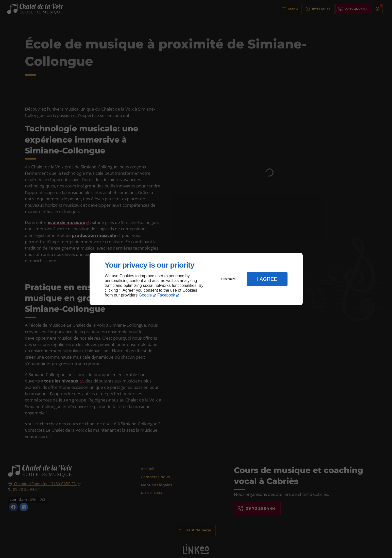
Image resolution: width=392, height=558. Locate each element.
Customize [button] (228, 279)
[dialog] (196, 279)
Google (145, 295)
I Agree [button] (267, 279)
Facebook (166, 295)
